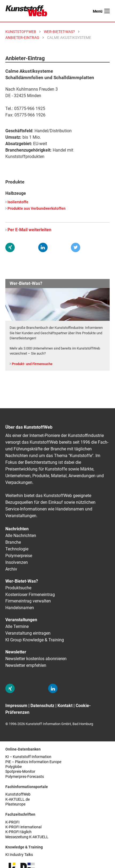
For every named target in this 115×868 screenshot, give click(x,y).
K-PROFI (12, 822)
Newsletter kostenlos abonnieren (36, 659)
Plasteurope (15, 804)
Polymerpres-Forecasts (25, 777)
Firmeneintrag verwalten (28, 601)
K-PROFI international (23, 827)
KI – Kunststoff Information (28, 757)
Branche (13, 542)
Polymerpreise (19, 556)
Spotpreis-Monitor (20, 772)
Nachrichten (17, 529)
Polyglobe (14, 767)
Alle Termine (17, 626)
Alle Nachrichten (21, 536)
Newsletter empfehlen (26, 665)
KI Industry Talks (19, 855)
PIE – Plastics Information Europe (33, 762)
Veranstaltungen (21, 620)
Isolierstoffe (18, 202)
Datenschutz (42, 706)
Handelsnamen (20, 608)
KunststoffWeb (18, 794)
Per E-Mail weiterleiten (29, 230)
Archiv (11, 569)
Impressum (16, 706)
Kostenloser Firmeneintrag (30, 595)
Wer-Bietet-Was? (22, 581)
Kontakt (65, 706)
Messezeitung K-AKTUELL (27, 837)
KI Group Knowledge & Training (35, 640)
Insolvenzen (17, 562)
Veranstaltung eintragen (28, 633)
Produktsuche (18, 588)
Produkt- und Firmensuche (32, 364)
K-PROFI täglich (18, 832)
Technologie (17, 549)
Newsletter (16, 652)
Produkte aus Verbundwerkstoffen (37, 209)
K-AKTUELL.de (18, 799)
